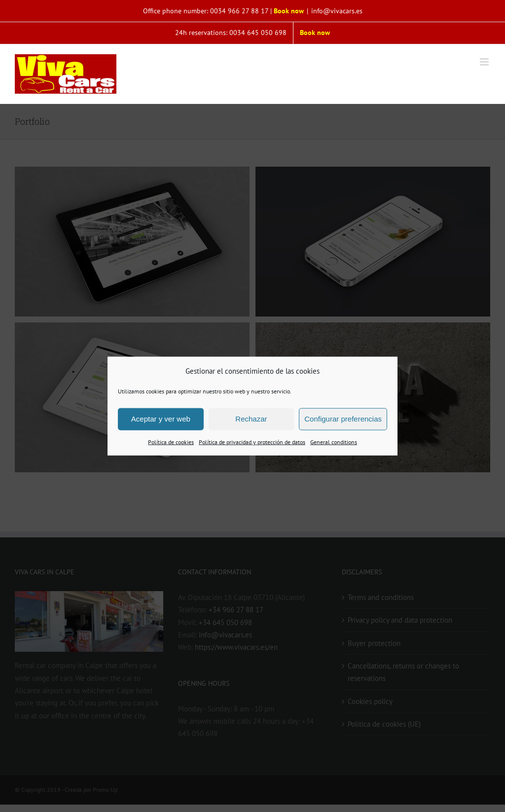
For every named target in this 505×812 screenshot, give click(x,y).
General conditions (334, 442)
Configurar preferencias (343, 419)
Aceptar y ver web (161, 419)
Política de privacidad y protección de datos (252, 442)
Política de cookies (171, 442)
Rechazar (251, 419)
